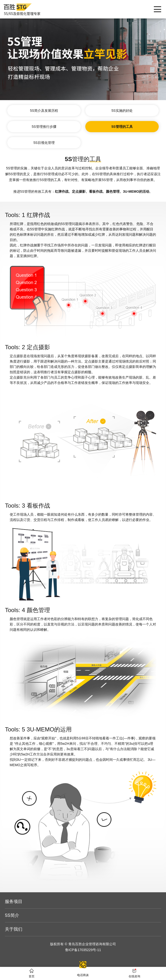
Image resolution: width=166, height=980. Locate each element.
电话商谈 (83, 965)
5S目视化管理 (44, 143)
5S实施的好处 (122, 111)
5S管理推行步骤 (44, 127)
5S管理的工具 (122, 127)
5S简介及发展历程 (44, 111)
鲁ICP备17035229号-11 (83, 950)
